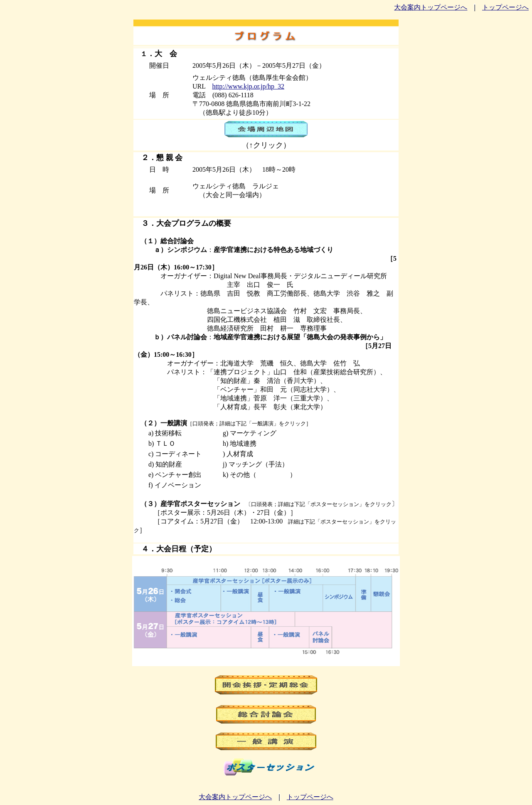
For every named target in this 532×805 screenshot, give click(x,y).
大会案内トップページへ (431, 7)
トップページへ (505, 7)
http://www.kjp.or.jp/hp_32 (248, 86)
